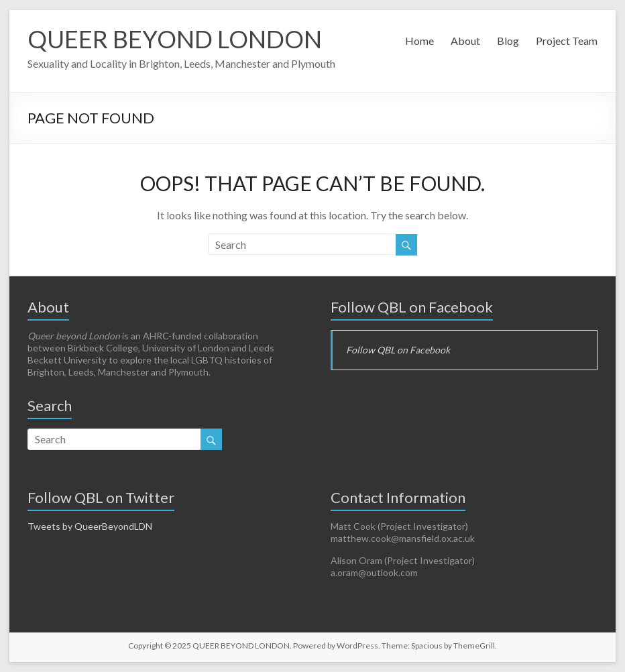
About (465, 41)
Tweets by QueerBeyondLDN (90, 526)
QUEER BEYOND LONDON (175, 39)
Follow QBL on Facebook (412, 307)
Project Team (567, 41)
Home (419, 41)
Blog (508, 41)
